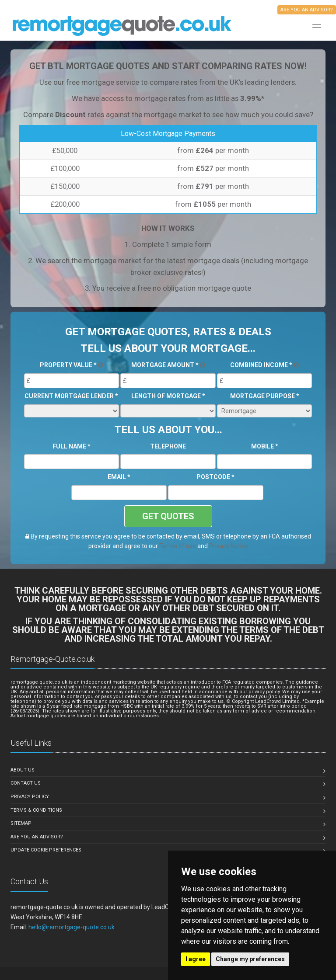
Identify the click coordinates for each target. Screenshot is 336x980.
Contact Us (26, 783)
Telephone (168, 446)
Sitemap (21, 823)
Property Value (72, 365)
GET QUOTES (168, 516)
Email (119, 477)
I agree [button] (196, 959)
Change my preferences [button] (250, 959)
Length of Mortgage (168, 396)
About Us (23, 770)
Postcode (215, 477)
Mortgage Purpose (265, 396)
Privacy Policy (30, 797)
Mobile (265, 446)
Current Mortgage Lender (71, 396)
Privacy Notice (229, 546)
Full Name (72, 446)
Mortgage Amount (168, 365)
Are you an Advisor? (37, 837)
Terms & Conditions (36, 810)
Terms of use (178, 546)
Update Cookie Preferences (46, 850)
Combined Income (264, 365)
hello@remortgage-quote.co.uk (72, 927)
